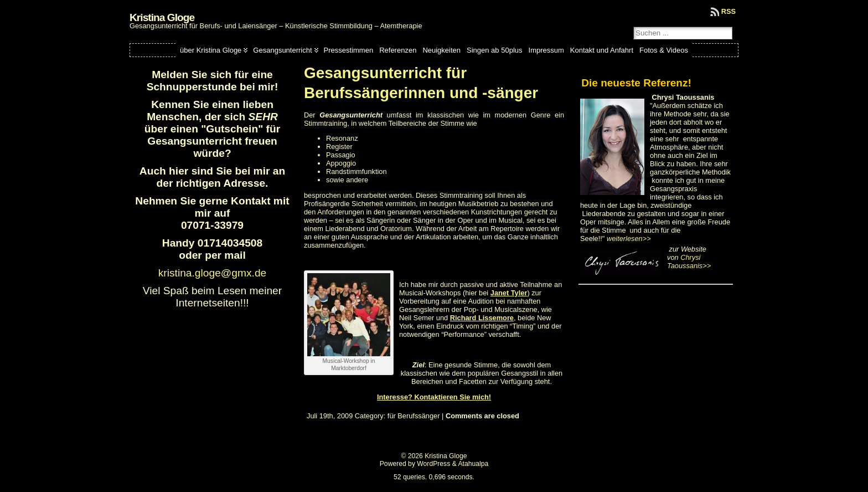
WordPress (433, 464)
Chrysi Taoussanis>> (689, 262)
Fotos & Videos (664, 50)
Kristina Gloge (162, 17)
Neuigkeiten (441, 50)
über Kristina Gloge (211, 50)
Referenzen (398, 50)
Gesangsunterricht (282, 50)
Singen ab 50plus (494, 50)
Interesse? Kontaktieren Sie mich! (434, 397)
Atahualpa (473, 464)
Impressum (546, 50)
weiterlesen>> (629, 239)
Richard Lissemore (482, 318)
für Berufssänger (414, 416)
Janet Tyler (509, 293)
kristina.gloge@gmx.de (212, 273)
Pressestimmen (349, 50)
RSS (728, 11)
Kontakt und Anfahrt (602, 50)
